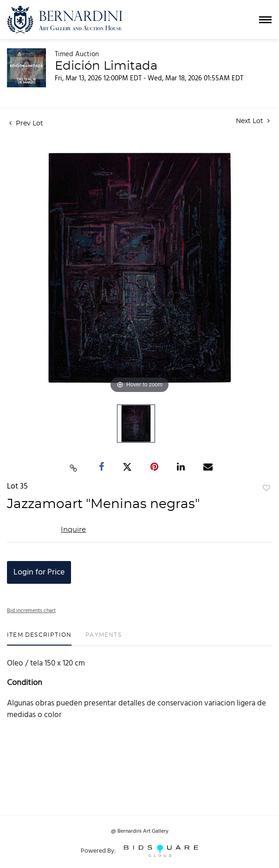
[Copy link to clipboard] (73, 467)
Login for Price (39, 572)
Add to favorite (266, 489)
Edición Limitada (106, 66)
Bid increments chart (31, 611)
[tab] (39, 638)
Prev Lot (26, 124)
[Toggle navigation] (265, 20)
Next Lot (253, 121)
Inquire (73, 530)
